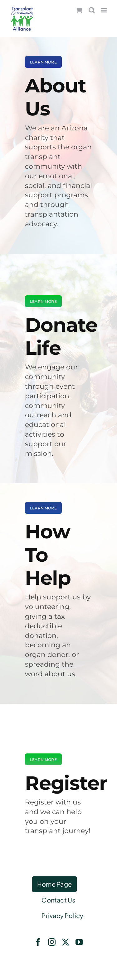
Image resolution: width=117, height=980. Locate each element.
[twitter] (66, 942)
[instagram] (52, 942)
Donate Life (61, 336)
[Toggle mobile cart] (79, 10)
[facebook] (38, 942)
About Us (56, 97)
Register (66, 783)
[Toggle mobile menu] (104, 10)
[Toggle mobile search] (92, 10)
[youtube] (79, 942)
